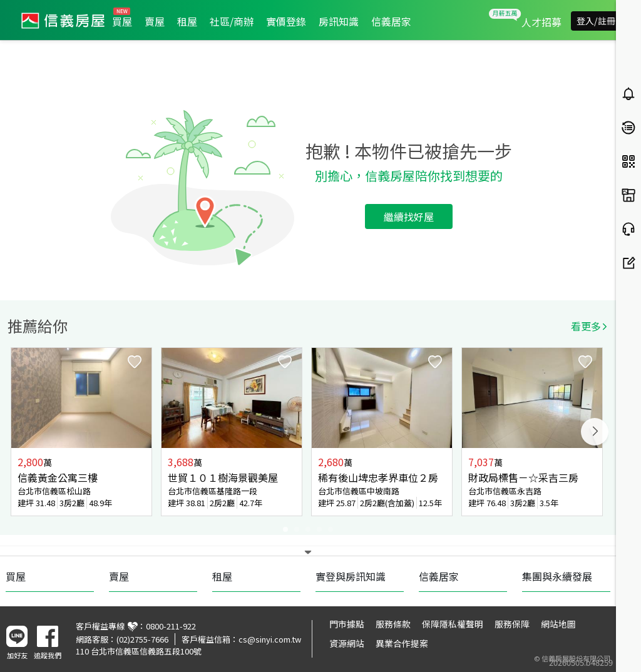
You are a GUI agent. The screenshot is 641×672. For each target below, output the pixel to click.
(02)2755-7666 (142, 639)
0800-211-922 (171, 626)
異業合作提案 (402, 643)
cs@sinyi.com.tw (270, 639)
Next (595, 432)
